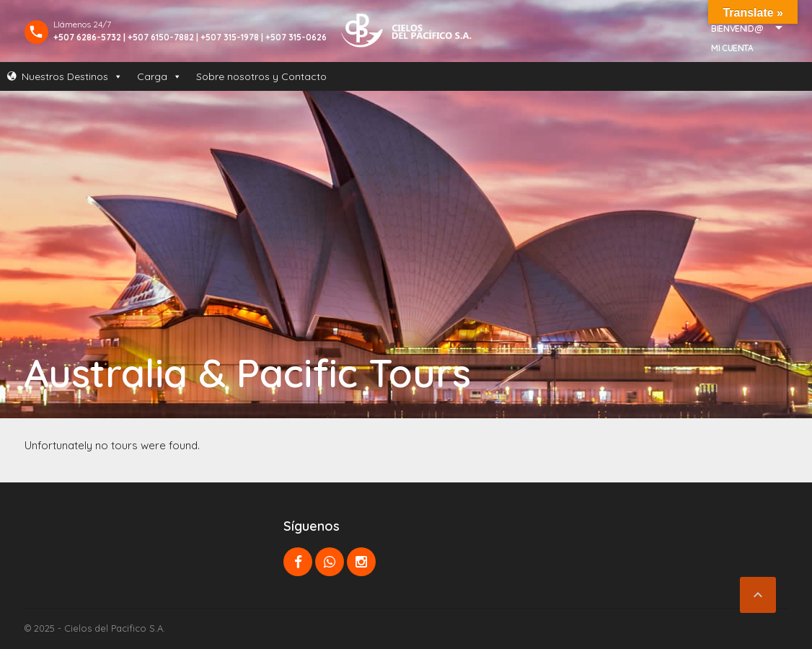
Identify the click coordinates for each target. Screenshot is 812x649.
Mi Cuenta (732, 48)
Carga (159, 76)
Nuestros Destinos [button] (72, 76)
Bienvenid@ (737, 28)
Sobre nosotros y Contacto (261, 76)
